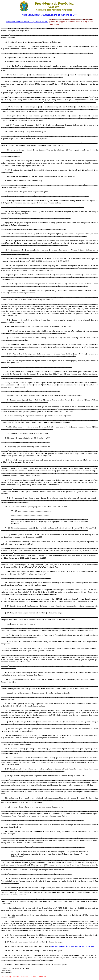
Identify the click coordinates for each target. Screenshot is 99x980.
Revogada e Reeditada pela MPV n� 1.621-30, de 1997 (27, 22)
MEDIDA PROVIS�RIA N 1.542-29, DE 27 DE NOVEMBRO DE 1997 (49, 15)
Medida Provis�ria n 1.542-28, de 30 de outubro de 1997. (72, 946)
